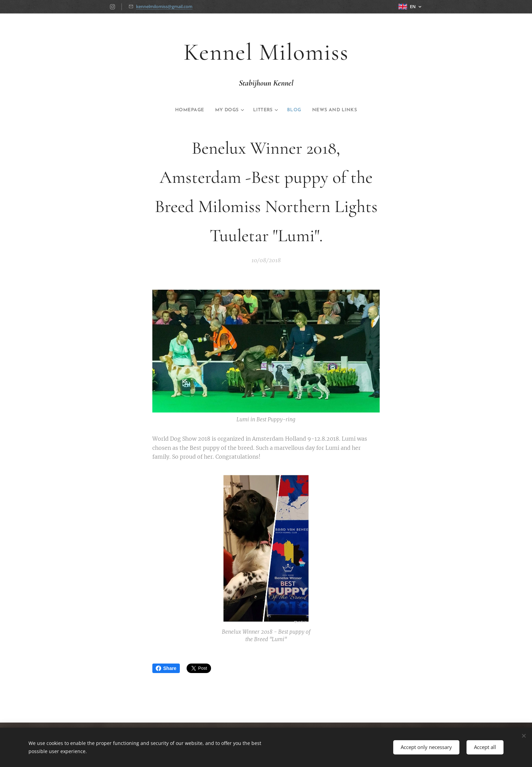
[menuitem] (184, 110)
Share (166, 668)
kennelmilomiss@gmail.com (164, 6)
